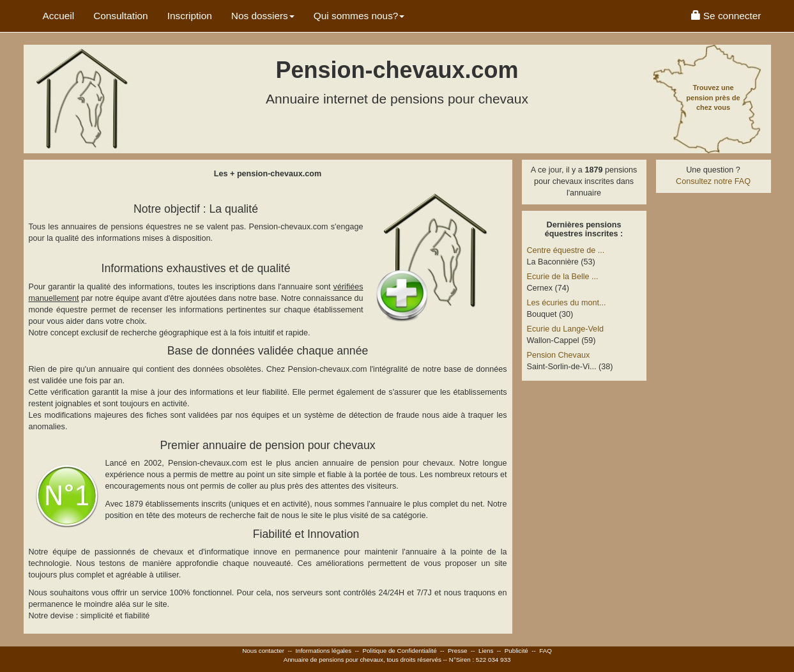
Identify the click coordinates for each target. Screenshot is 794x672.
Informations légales (323, 651)
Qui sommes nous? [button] (359, 16)
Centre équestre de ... (566, 250)
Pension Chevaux (559, 355)
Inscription (190, 16)
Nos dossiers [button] (263, 16)
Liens (486, 651)
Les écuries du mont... (567, 303)
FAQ (546, 651)
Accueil (59, 16)
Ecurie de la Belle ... (563, 277)
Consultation (121, 16)
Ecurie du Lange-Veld (565, 329)
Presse (458, 651)
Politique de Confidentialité (400, 651)
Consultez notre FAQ (713, 181)
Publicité (516, 651)
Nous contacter (263, 651)
